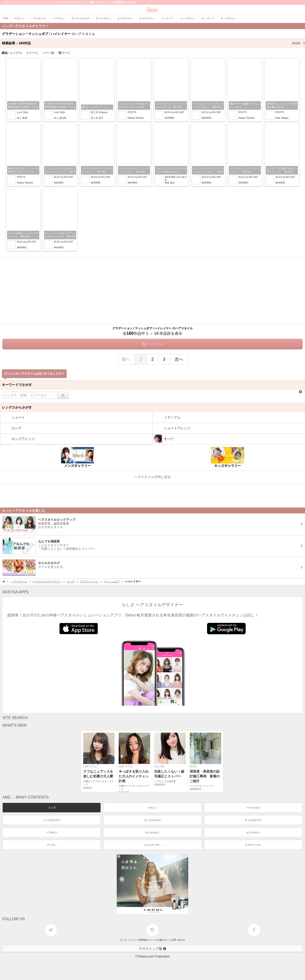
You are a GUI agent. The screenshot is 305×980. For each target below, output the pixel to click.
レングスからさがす (17, 407)
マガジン (152, 808)
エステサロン (253, 832)
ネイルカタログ (253, 820)
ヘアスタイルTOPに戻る (153, 477)
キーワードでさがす (17, 385)
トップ (52, 808)
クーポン (52, 845)
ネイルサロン (152, 832)
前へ (126, 359)
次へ (179, 359)
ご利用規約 (142, 940)
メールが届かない (159, 940)
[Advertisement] (152, 290)
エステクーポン (253, 845)
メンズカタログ (52, 820)
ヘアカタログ (253, 808)
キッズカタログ (152, 820)
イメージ (33, 53)
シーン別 (49, 53)
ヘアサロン (52, 832)
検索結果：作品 (153, 43)
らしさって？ (127, 940)
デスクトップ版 (152, 949)
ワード (65, 53)
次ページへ (152, 344)
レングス (17, 53)
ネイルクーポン (152, 845)
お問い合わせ (178, 940)
